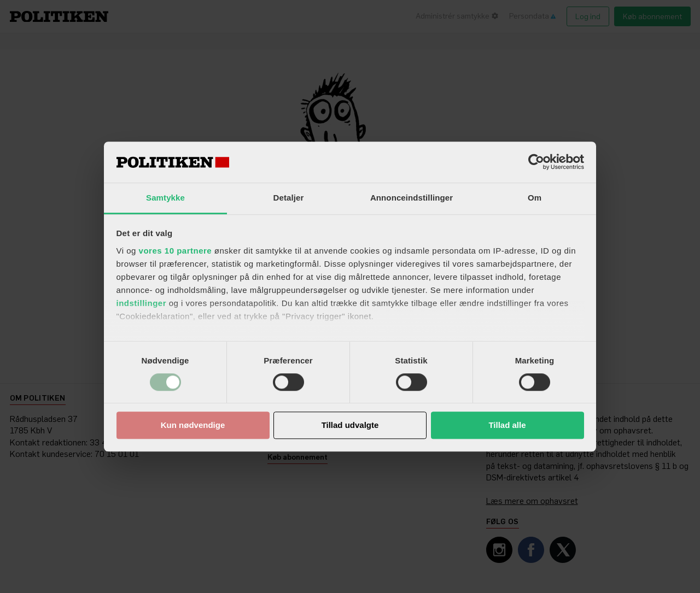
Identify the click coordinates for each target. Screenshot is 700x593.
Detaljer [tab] (289, 198)
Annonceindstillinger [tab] (412, 198)
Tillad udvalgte (350, 425)
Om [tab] (535, 198)
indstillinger (142, 303)
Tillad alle (507, 425)
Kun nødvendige (193, 425)
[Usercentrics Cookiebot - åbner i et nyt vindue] (536, 162)
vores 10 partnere (176, 251)
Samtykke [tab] (165, 198)
